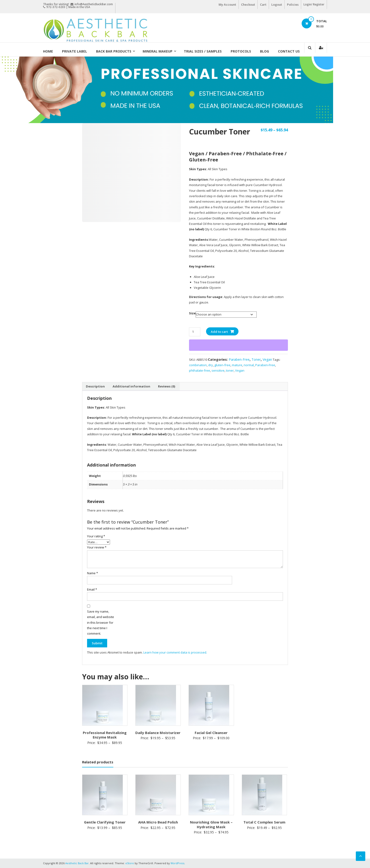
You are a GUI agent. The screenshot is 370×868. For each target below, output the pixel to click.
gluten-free (222, 365)
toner (230, 370)
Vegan (267, 359)
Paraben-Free (239, 359)
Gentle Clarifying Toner (105, 822)
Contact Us (289, 51)
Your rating (96, 536)
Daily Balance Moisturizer (158, 733)
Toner (256, 359)
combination (198, 365)
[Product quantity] (195, 332)
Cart (263, 4)
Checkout (248, 4)
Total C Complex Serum (264, 822)
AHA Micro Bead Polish (158, 822)
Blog (264, 51)
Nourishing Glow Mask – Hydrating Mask (211, 824)
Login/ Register (314, 4)
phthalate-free (200, 370)
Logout (277, 4)
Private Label (75, 51)
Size (192, 313)
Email (92, 589)
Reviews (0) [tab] (167, 386)
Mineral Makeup (158, 51)
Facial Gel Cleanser (211, 733)
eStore (130, 863)
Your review (97, 547)
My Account (227, 4)
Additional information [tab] (131, 386)
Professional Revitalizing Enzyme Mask (105, 735)
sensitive (218, 370)
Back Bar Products (114, 51)
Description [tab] (95, 386)
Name (92, 573)
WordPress (177, 863)
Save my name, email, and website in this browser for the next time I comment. (101, 623)
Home (48, 51)
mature (237, 365)
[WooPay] (238, 345)
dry (211, 365)
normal (249, 365)
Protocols (241, 51)
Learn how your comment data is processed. (175, 652)
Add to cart (219, 332)
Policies (293, 4)
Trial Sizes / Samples (203, 51)
